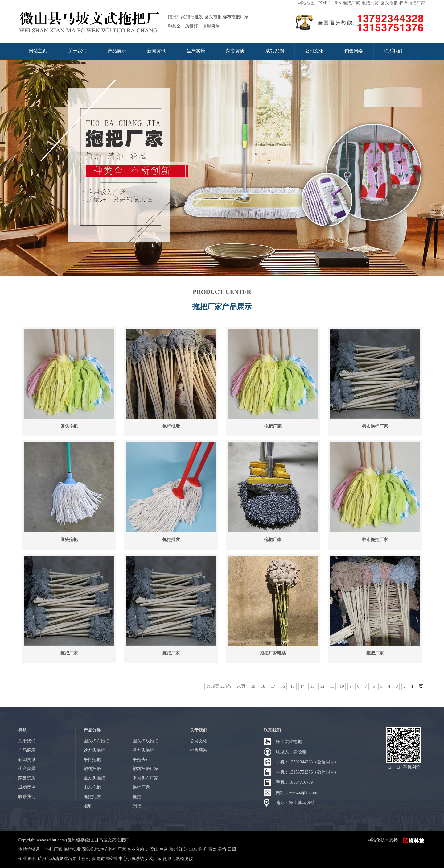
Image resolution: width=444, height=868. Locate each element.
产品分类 (92, 730)
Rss (338, 3)
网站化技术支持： (396, 840)
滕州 (174, 849)
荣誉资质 (235, 51)
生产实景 (196, 51)
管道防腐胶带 (105, 859)
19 (253, 686)
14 (302, 686)
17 (273, 686)
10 (342, 686)
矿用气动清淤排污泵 (57, 859)
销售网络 (354, 51)
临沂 (203, 849)
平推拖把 (92, 760)
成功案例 (275, 51)
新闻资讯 (156, 51)
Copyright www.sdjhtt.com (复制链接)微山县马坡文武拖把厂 (74, 840)
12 (322, 686)
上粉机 (84, 859)
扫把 (137, 806)
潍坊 (223, 849)
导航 (23, 730)
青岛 (213, 849)
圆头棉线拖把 (146, 741)
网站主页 (38, 51)
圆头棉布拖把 (97, 741)
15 (293, 686)
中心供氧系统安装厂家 (140, 859)
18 (263, 686)
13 (312, 686)
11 (332, 686)
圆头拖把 (389, 3)
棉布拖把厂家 (412, 3)
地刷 (88, 806)
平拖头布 (141, 760)
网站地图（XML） (315, 3)
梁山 (155, 849)
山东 (194, 849)
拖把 (137, 797)
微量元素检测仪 (178, 859)
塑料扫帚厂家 (146, 769)
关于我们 (77, 51)
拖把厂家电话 (273, 653)
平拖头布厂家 (146, 778)
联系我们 (393, 51)
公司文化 (314, 51)
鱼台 (164, 849)
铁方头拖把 (94, 750)
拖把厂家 (351, 3)
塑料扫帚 (92, 769)
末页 (241, 686)
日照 (232, 849)
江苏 (184, 849)
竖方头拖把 (143, 750)
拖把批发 (370, 3)
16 (283, 686)
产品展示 (117, 51)
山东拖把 (92, 787)
